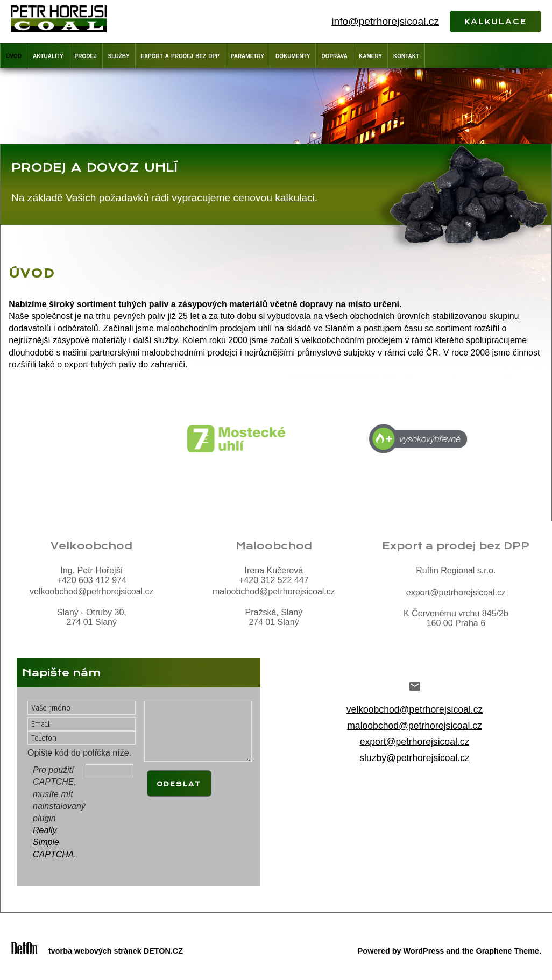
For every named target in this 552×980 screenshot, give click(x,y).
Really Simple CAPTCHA (53, 842)
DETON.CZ (163, 951)
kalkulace (496, 20)
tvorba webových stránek (95, 951)
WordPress (424, 951)
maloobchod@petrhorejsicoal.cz (274, 591)
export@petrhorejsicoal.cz (456, 592)
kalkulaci (295, 198)
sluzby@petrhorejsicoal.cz (415, 758)
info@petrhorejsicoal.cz (385, 21)
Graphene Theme (507, 951)
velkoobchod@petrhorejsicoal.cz (92, 591)
